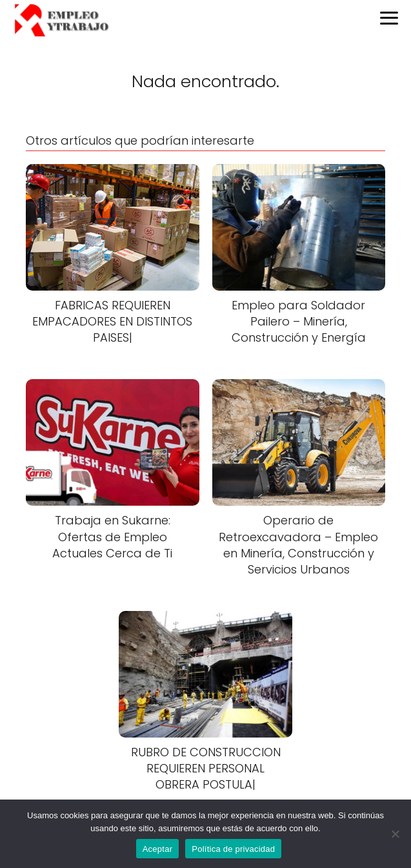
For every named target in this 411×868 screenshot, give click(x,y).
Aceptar (158, 849)
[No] (395, 834)
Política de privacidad (233, 849)
